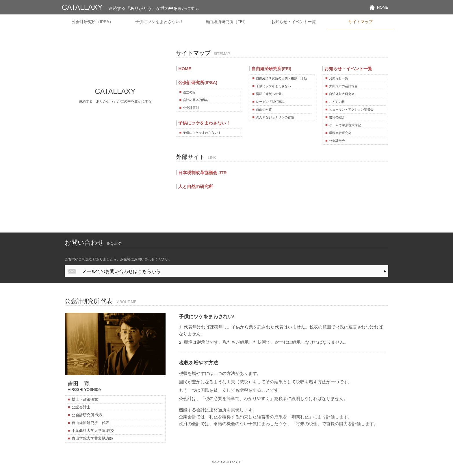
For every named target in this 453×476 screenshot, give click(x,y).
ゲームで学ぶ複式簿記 (345, 125)
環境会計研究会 (340, 133)
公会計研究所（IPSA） (92, 22)
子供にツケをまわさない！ (159, 22)
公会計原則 (191, 108)
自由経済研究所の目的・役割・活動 (281, 78)
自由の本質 (264, 109)
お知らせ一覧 (339, 78)
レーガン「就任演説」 (272, 102)
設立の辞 (189, 92)
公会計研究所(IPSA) (198, 82)
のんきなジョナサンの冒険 (275, 117)
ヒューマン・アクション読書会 (351, 109)
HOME (383, 7)
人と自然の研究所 (196, 186)
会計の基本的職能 (196, 100)
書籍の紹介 (337, 117)
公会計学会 (337, 141)
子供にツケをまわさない (273, 86)
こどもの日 (337, 102)
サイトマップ (361, 22)
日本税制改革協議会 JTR (202, 173)
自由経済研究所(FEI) (271, 69)
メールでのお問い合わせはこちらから (121, 271)
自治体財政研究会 (342, 94)
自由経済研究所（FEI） (226, 22)
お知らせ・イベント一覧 (294, 22)
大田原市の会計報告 (343, 86)
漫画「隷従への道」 (270, 94)
